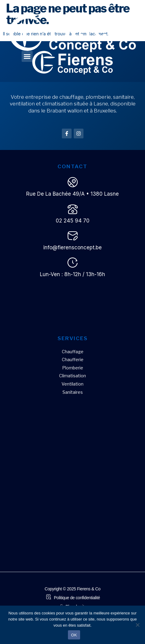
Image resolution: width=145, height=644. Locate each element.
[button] (27, 56)
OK (74, 635)
